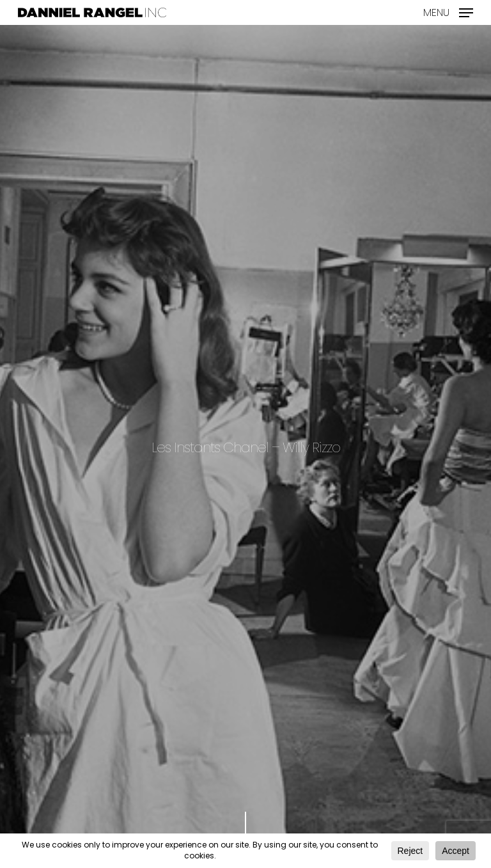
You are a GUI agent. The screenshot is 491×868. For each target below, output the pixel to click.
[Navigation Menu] (448, 11)
